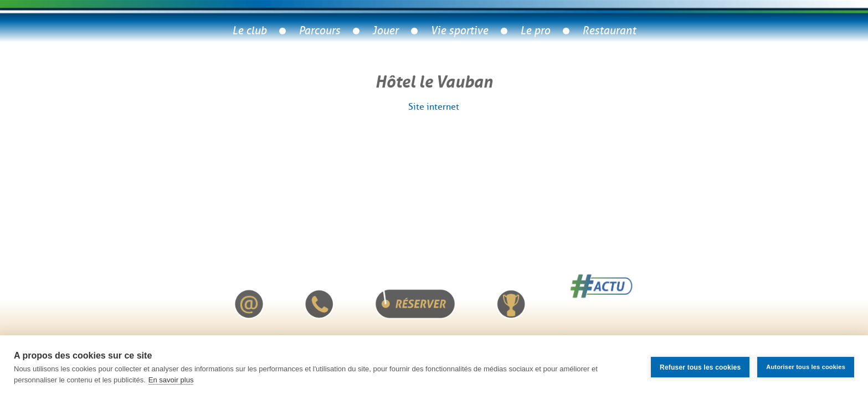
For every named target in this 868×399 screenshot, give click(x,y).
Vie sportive (459, 31)
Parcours (319, 31)
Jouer (385, 31)
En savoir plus (171, 380)
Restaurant (609, 31)
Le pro (535, 31)
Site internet (434, 107)
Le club (249, 31)
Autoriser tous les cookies (806, 367)
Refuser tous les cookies (700, 367)
